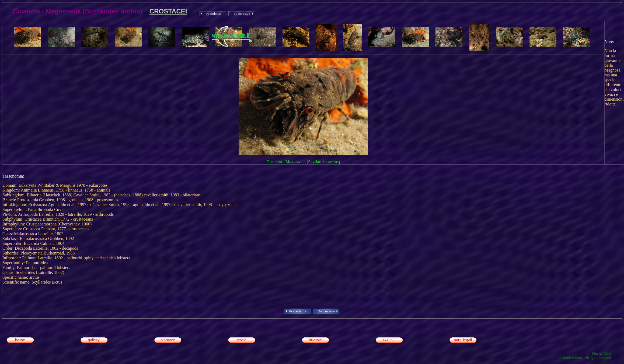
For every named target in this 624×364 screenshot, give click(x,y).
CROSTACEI (168, 11)
